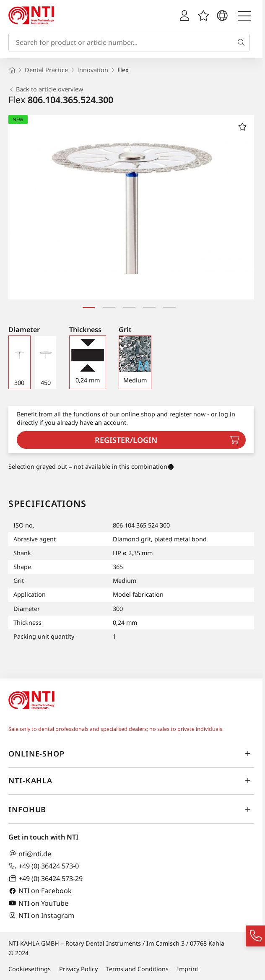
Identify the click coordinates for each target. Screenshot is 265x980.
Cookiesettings (30, 969)
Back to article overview (46, 89)
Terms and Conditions (137, 969)
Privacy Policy (78, 969)
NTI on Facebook (40, 891)
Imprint (188, 969)
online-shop (131, 754)
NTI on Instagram (41, 915)
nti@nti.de (30, 854)
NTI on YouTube (38, 903)
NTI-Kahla (131, 780)
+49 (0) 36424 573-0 (44, 866)
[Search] (243, 42)
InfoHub (131, 809)
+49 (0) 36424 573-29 (45, 878)
